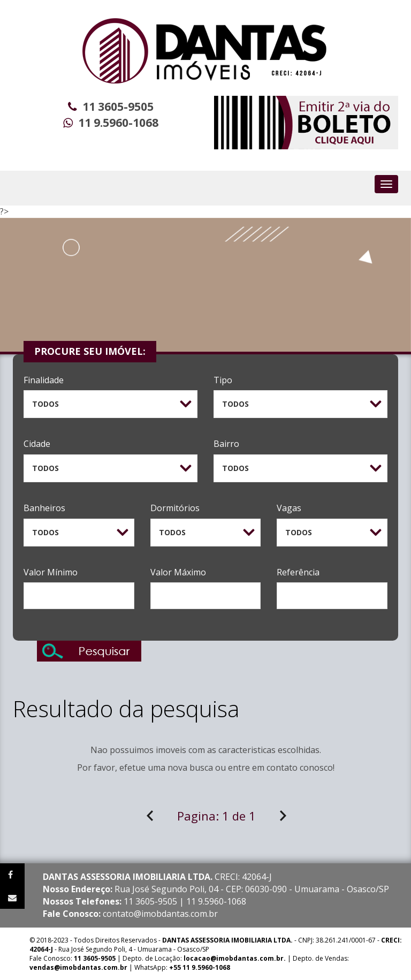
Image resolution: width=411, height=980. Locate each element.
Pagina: (216, 816)
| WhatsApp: (130, 967)
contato (282, 768)
